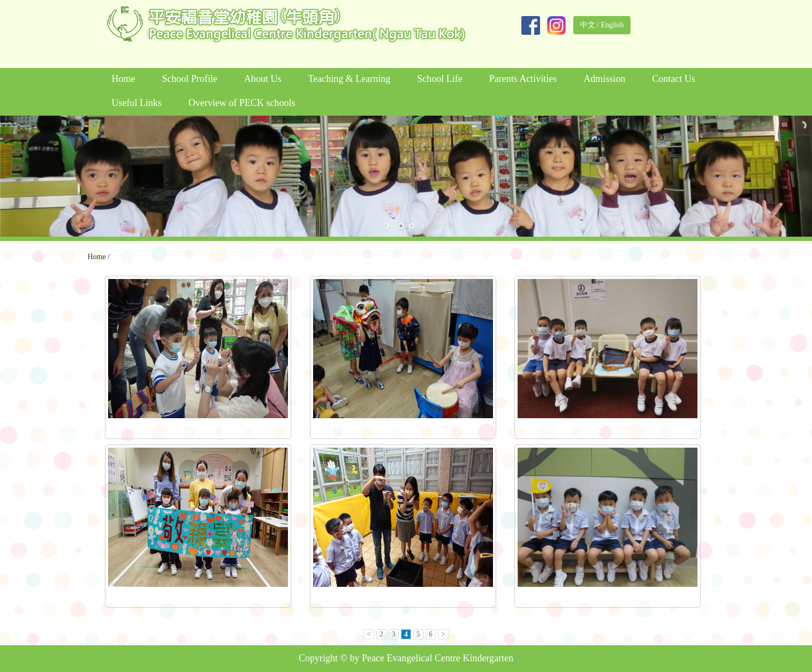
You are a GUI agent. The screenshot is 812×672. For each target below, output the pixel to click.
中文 (588, 25)
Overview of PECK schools (242, 103)
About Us (263, 79)
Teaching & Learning (350, 79)
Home (124, 79)
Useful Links (137, 103)
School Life (439, 79)
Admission (604, 79)
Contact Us (674, 79)
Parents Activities (523, 79)
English (612, 25)
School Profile (190, 79)
